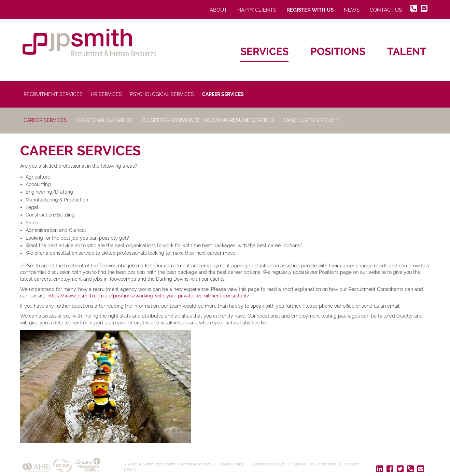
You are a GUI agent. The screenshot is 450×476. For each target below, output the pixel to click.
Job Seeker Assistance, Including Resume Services (207, 120)
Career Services (223, 94)
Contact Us (386, 10)
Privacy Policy (232, 464)
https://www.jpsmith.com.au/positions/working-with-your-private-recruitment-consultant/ (149, 296)
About (218, 10)
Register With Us (310, 10)
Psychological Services (162, 94)
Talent (407, 51)
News (352, 10)
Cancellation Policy (310, 120)
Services (264, 51)
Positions (338, 51)
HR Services (106, 94)
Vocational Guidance (104, 120)
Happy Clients (257, 10)
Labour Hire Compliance (315, 464)
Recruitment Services (53, 94)
